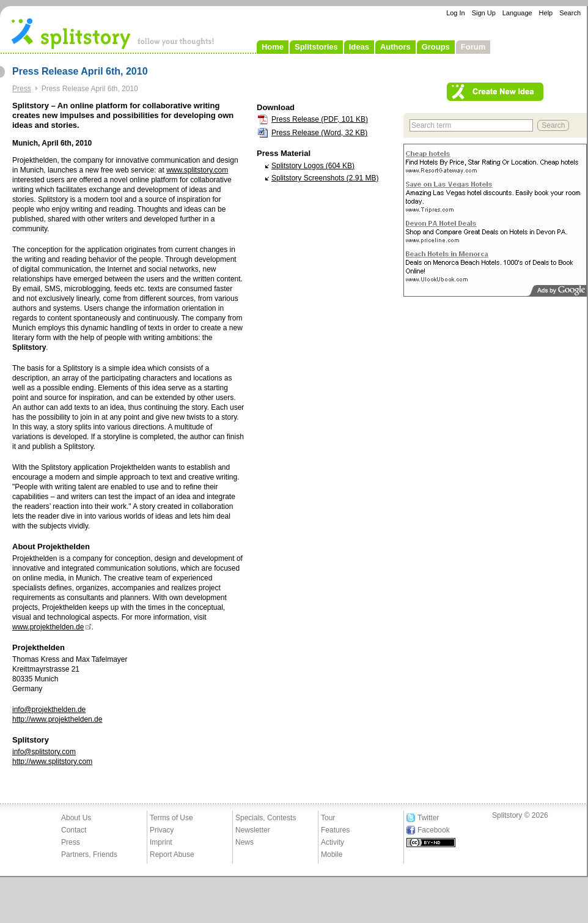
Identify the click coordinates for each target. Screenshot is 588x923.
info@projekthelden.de (49, 710)
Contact (74, 830)
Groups (436, 47)
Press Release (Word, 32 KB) (319, 133)
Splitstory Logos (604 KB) (313, 166)
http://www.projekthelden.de (57, 719)
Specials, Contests (266, 818)
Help (546, 13)
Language (517, 13)
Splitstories (316, 47)
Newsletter (253, 830)
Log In (456, 13)
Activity (333, 842)
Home (273, 47)
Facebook (434, 830)
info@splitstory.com (44, 752)
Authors (395, 47)
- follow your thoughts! (113, 33)
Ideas (359, 47)
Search (570, 13)
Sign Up (484, 13)
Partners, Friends (89, 854)
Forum (473, 47)
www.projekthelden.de (48, 627)
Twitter (428, 818)
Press (22, 89)
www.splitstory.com (197, 170)
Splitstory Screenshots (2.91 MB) (325, 178)
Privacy (162, 830)
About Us (76, 818)
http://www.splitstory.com (52, 762)
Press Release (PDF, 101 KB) (320, 119)
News (244, 842)
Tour (328, 818)
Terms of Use (171, 818)
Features (335, 830)
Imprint (161, 842)
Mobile (332, 854)
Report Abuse (172, 854)
